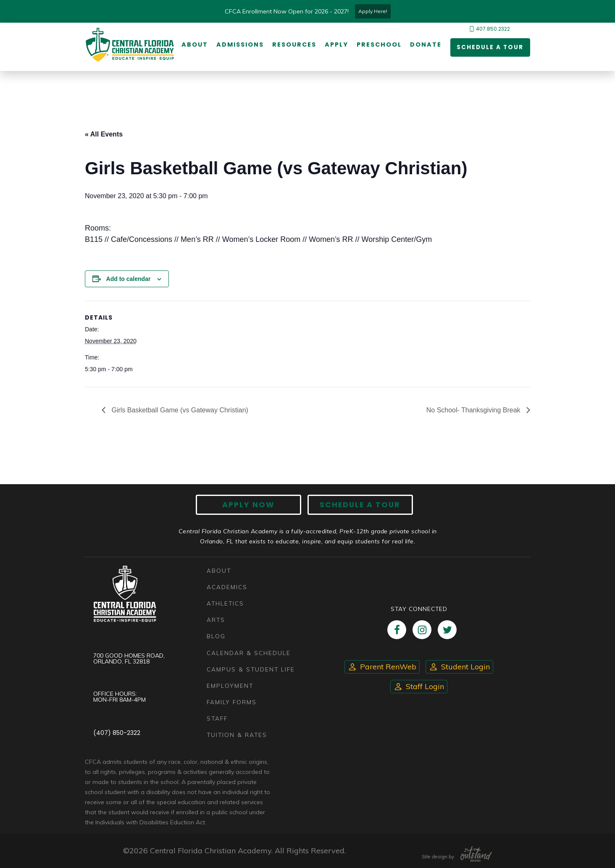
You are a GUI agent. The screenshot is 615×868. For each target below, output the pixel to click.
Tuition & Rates (237, 735)
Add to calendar (129, 279)
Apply (336, 45)
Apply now (251, 505)
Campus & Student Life (251, 669)
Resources (294, 45)
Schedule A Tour (358, 505)
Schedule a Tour (489, 48)
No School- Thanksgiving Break (474, 410)
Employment (230, 686)
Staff (217, 718)
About (194, 45)
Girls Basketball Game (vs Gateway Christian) (179, 410)
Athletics (225, 603)
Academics (227, 587)
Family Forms (232, 702)
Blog (216, 636)
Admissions (240, 45)
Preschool (379, 45)
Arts (216, 620)
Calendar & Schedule (249, 653)
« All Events (104, 134)
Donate (425, 45)
